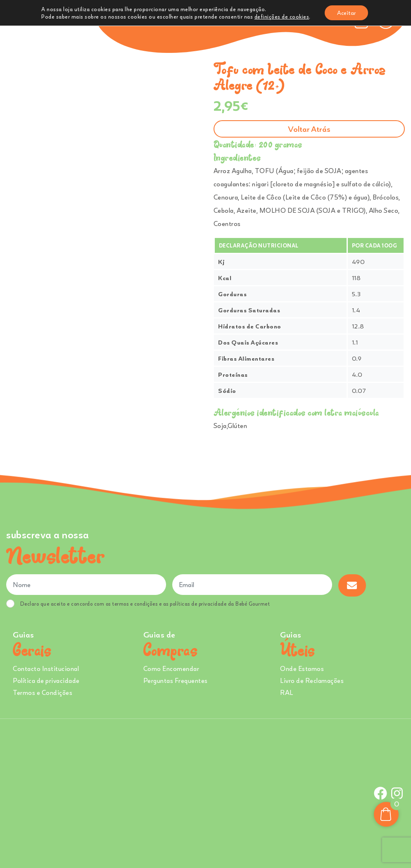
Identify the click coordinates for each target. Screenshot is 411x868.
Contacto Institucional (46, 668)
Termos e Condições (43, 692)
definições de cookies (282, 17)
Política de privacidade (46, 680)
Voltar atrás (309, 129)
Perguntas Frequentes (176, 680)
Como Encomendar (171, 668)
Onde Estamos (302, 668)
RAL (287, 692)
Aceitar (346, 13)
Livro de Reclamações (312, 680)
